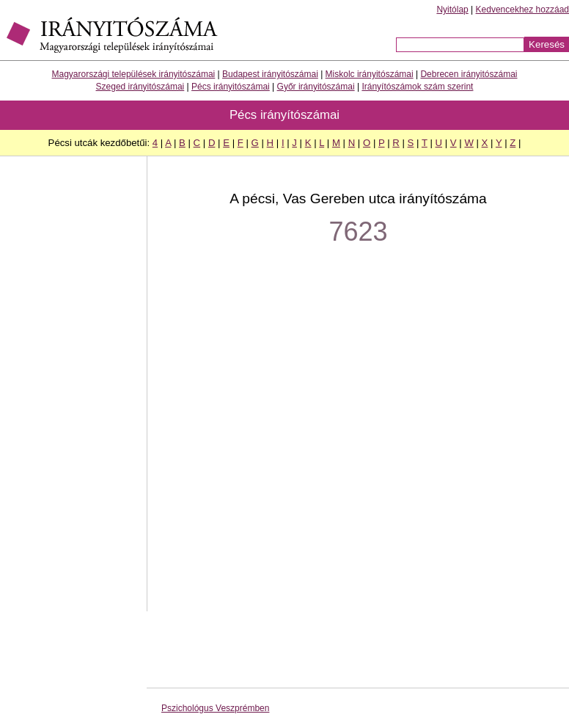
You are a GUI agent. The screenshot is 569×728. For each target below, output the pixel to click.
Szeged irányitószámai (140, 87)
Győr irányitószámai (316, 87)
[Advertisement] (73, 391)
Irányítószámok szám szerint (417, 87)
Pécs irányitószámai (231, 87)
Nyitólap (452, 10)
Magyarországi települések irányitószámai (134, 74)
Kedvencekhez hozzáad (522, 10)
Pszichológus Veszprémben (215, 708)
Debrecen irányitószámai (469, 74)
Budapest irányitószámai (270, 74)
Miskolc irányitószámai (370, 74)
